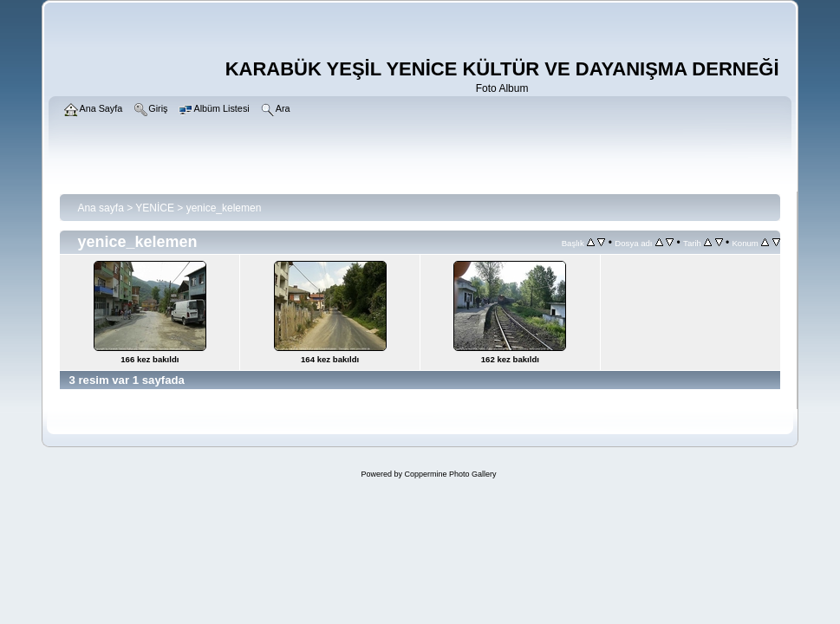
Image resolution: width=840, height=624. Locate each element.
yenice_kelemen (224, 208)
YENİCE (155, 208)
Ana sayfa (100, 208)
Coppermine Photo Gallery (450, 474)
